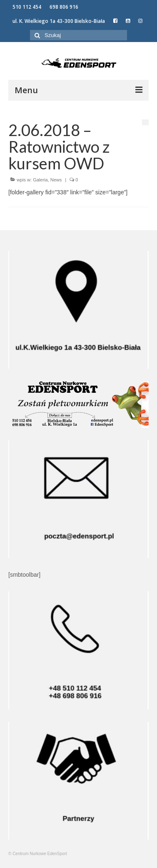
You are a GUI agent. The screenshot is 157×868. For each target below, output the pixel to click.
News (56, 180)
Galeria (40, 180)
